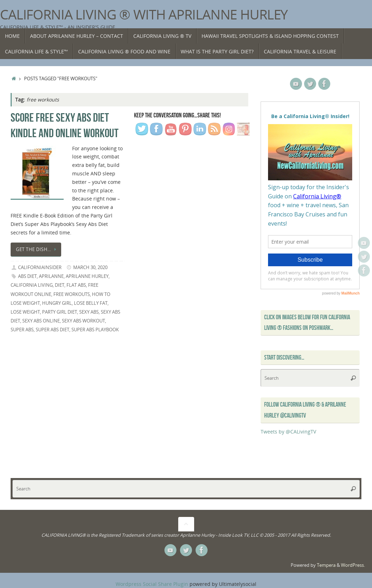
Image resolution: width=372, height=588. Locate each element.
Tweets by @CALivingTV (288, 432)
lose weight (25, 312)
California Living (32, 285)
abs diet (27, 276)
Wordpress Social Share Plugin (153, 584)
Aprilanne (51, 276)
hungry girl (57, 303)
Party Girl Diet (60, 312)
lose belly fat (91, 303)
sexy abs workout (83, 321)
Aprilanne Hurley (87, 276)
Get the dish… (37, 249)
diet (60, 285)
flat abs (76, 285)
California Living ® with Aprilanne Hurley (144, 14)
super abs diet (53, 330)
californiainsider (40, 267)
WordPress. (353, 565)
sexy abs (89, 312)
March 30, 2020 (90, 267)
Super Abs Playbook (95, 330)
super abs (22, 330)
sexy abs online (41, 321)
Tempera (326, 565)
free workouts (72, 294)
